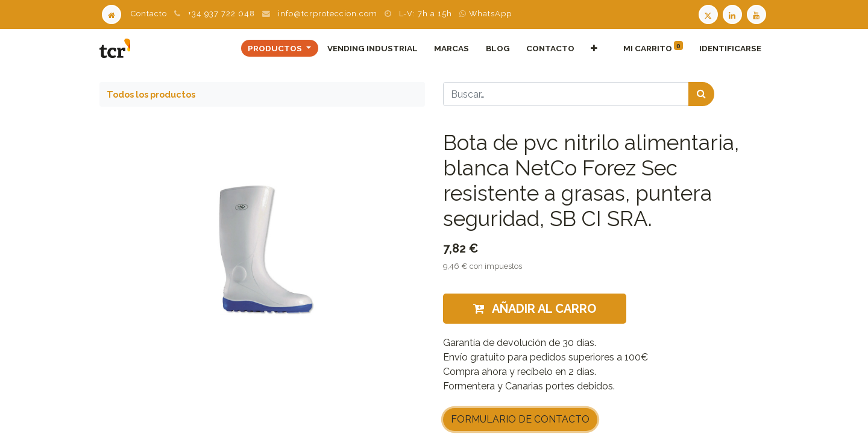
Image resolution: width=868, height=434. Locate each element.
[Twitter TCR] (708, 14)
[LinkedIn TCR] (734, 14)
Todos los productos (151, 94)
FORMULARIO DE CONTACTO (520, 419)
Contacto (149, 14)
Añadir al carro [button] (535, 309)
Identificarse (730, 48)
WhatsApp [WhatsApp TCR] (486, 14)
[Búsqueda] (701, 94)
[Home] (112, 14)
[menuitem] (373, 48)
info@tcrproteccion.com (328, 14)
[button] (594, 48)
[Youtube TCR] (758, 14)
